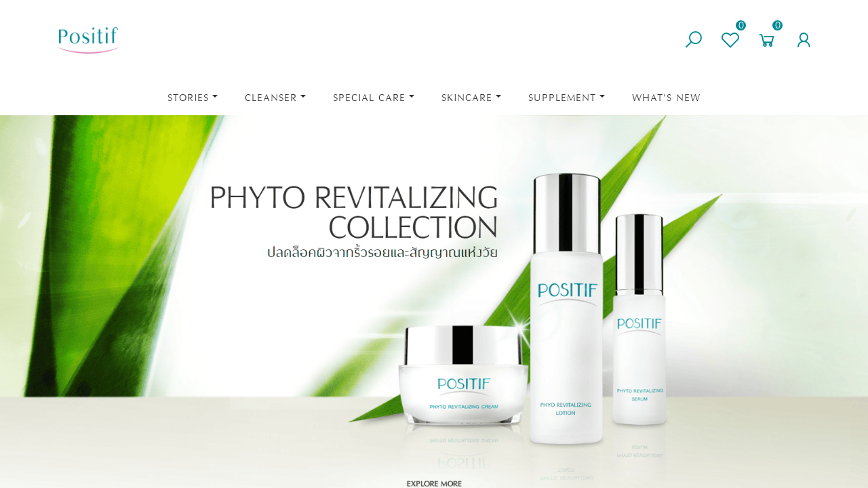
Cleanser (271, 98)
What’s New (666, 98)
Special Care (369, 98)
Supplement (562, 98)
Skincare (467, 98)
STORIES (188, 98)
